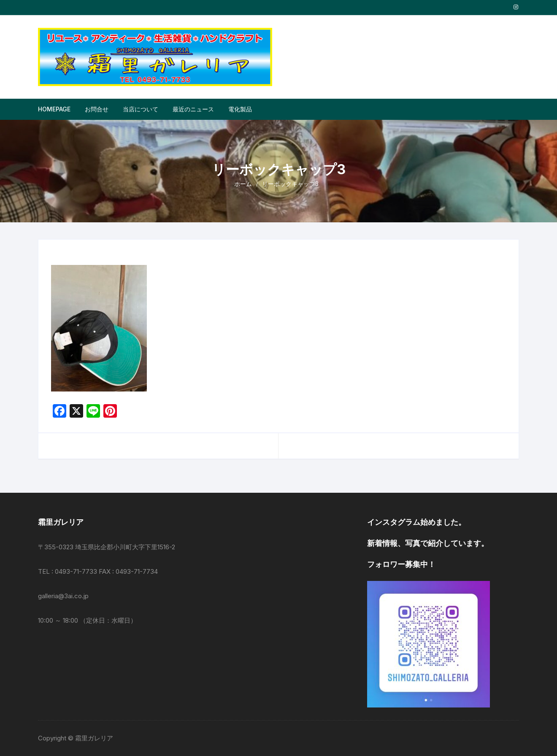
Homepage (54, 109)
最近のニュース (193, 109)
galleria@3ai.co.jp (63, 596)
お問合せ (97, 109)
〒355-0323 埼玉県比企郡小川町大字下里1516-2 (107, 547)
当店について (141, 109)
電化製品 (240, 109)
